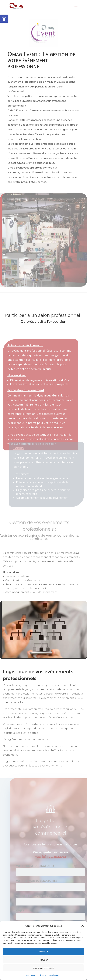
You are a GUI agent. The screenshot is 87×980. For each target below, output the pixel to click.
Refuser (44, 960)
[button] (4, 19)
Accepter (44, 952)
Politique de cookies (35, 975)
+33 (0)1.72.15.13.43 (54, 857)
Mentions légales (52, 975)
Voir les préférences (44, 968)
